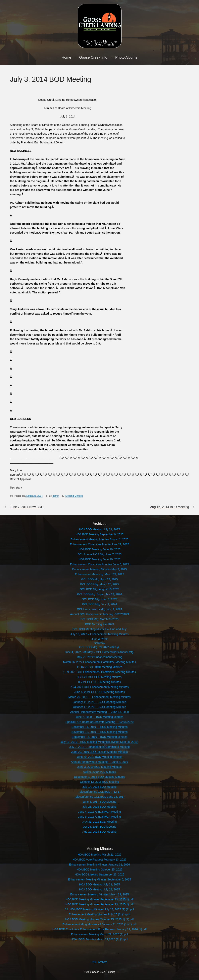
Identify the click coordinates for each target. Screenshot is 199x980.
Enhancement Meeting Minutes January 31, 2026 (99, 865)
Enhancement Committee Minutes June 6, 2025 (100, 564)
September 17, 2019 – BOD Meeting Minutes (99, 737)
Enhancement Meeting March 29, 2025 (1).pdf (100, 934)
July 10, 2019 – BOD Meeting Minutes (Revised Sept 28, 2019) (99, 742)
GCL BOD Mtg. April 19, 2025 (99, 579)
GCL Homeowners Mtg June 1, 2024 (99, 609)
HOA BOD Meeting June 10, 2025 (99, 559)
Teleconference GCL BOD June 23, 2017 (100, 797)
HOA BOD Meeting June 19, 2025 (99, 549)
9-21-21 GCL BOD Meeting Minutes (99, 677)
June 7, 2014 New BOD (27, 507)
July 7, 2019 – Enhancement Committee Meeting (99, 747)
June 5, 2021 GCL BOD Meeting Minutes (100, 692)
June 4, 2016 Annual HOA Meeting (99, 812)
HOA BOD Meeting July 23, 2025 (99, 889)
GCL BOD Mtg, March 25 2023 (99, 619)
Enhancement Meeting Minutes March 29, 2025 (99, 894)
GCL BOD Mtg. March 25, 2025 (99, 584)
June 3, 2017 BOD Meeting (99, 802)
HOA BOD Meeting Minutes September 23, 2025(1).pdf (100, 899)
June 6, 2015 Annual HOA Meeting (99, 817)
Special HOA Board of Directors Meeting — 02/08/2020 (100, 722)
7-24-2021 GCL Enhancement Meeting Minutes (99, 687)
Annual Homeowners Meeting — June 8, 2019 (99, 762)
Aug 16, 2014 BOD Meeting (170, 507)
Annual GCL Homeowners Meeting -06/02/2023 (99, 614)
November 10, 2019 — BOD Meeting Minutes (100, 732)
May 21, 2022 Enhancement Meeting (99, 657)
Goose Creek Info (93, 57)
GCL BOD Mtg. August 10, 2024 (99, 589)
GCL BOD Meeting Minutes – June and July (99, 629)
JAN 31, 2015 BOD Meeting (99, 822)
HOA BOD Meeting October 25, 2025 (100, 869)
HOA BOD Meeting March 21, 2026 (99, 855)
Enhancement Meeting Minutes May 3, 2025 (100, 569)
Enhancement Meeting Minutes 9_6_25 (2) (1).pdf (99, 914)
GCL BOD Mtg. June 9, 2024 (99, 599)
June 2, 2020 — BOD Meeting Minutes (100, 717)
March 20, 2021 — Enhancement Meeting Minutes (99, 697)
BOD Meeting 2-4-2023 (100, 624)
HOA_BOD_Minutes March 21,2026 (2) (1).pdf (100, 939)
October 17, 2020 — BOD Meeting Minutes (99, 707)
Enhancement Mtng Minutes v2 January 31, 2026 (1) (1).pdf (99, 924)
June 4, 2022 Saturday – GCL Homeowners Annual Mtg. (99, 652)
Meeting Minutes (74, 496)
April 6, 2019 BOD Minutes (100, 772)
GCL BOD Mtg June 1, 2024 (99, 604)
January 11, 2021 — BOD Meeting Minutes (99, 702)
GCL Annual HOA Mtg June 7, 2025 (99, 554)
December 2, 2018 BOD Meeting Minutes (99, 777)
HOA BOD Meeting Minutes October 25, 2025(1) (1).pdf (100, 919)
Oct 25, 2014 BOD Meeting (99, 827)
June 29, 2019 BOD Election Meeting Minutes (99, 752)
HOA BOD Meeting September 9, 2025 (99, 534)
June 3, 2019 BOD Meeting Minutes (100, 767)
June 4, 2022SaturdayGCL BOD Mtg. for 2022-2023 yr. (99, 643)
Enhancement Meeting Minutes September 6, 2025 (100, 879)
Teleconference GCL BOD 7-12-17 (99, 792)
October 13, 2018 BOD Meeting (99, 782)
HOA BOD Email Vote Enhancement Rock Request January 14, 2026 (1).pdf (99, 929)
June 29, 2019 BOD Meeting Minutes (100, 757)
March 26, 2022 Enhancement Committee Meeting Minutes (100, 662)
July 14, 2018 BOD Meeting (99, 787)
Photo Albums (126, 57)
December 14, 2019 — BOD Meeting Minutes (100, 727)
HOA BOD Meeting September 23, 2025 (99, 874)
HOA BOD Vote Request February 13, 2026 (99, 860)
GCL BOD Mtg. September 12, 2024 (99, 594)
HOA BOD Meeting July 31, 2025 (99, 529)
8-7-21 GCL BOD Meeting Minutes (99, 682)
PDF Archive (100, 962)
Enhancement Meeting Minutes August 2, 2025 (99, 539)
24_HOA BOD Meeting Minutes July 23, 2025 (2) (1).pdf (99, 909)
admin (56, 496)
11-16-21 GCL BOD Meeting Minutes (99, 667)
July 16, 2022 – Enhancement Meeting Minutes (100, 634)
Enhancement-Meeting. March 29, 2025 (100, 574)
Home (66, 57)
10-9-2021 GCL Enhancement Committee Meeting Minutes (99, 672)
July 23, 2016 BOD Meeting (99, 807)
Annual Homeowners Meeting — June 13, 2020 (99, 712)
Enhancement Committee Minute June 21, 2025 (99, 544)
